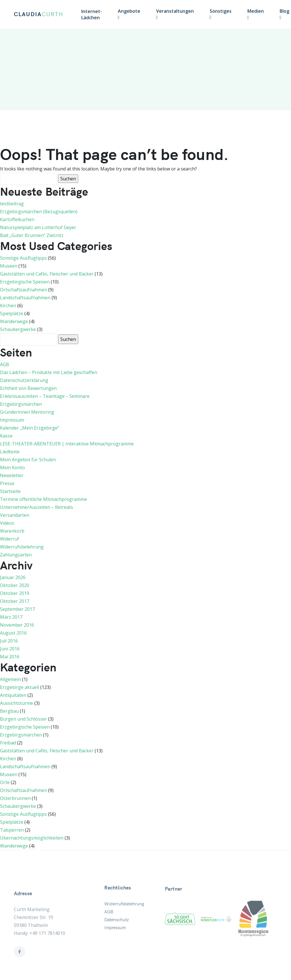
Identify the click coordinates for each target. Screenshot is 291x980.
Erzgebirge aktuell (20, 687)
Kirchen (8, 306)
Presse (7, 483)
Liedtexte (10, 452)
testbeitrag (12, 204)
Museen (9, 266)
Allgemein (10, 679)
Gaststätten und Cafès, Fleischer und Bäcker (47, 274)
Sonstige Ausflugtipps (23, 258)
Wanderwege (14, 321)
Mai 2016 (10, 657)
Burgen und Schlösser (24, 719)
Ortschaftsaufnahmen (24, 290)
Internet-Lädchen (92, 14)
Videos (7, 523)
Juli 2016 (9, 641)
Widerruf (9, 539)
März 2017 (11, 617)
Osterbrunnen (15, 798)
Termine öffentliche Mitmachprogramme (43, 499)
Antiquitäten (13, 695)
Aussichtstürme (17, 703)
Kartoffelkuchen (17, 219)
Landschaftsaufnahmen (25, 298)
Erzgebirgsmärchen (21, 404)
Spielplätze (12, 313)
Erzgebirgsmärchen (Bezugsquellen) (39, 212)
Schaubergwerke (18, 329)
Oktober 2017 (15, 601)
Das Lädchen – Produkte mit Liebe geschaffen (49, 372)
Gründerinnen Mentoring (27, 412)
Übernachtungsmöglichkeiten (32, 838)
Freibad (8, 743)
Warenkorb (12, 531)
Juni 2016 (10, 649)
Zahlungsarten (16, 555)
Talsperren (12, 830)
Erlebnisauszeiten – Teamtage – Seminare (45, 396)
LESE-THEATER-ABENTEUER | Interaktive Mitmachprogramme (67, 444)
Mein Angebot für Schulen (28, 460)
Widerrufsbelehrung (22, 547)
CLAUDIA (39, 14)
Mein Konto (12, 467)
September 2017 (17, 609)
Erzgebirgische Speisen (25, 282)
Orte (5, 782)
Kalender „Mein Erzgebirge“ (30, 428)
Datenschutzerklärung (24, 380)
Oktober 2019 (15, 593)
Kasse (6, 436)
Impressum (12, 420)
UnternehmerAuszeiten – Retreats (37, 507)
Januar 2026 (13, 577)
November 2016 (17, 625)
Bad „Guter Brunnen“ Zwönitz (32, 235)
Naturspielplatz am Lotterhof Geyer (38, 227)
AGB (5, 364)
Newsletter (12, 475)
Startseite (10, 491)
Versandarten (15, 515)
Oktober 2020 (15, 585)
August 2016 (13, 633)
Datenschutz (117, 935)
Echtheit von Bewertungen (28, 388)
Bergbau (9, 711)
